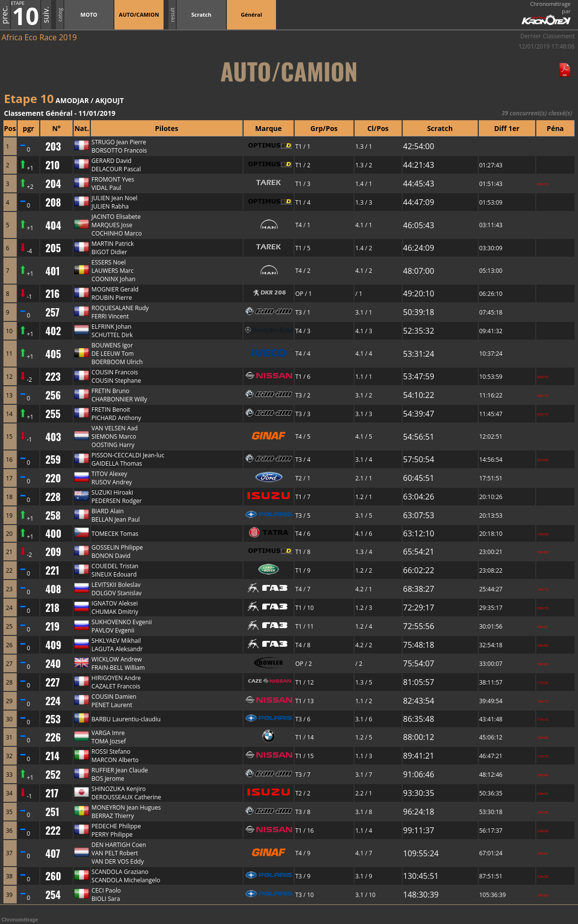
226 (53, 737)
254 (53, 895)
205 (53, 248)
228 (53, 497)
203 (53, 146)
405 (53, 354)
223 (53, 376)
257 (52, 312)
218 (52, 607)
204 (53, 184)
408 (53, 589)
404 (53, 225)
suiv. (46, 15)
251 (52, 812)
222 (53, 830)
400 (53, 533)
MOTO (89, 14)
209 (53, 552)
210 (52, 165)
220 (53, 478)
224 (53, 701)
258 (53, 515)
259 (53, 459)
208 (53, 202)
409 (53, 645)
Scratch (201, 14)
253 (53, 719)
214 (52, 756)
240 (53, 663)
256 (53, 395)
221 (52, 570)
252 (53, 774)
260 (53, 876)
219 (52, 626)
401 (52, 271)
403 (53, 437)
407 (53, 853)
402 (53, 331)
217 (52, 793)
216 (52, 293)
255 (53, 414)
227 (52, 682)
